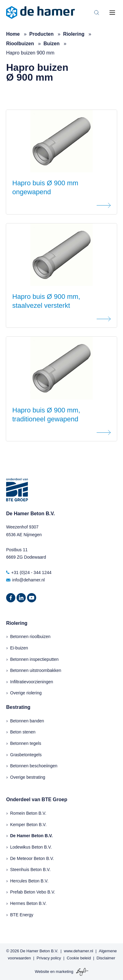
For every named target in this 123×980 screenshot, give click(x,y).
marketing (65, 972)
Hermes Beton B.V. (28, 903)
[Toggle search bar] (97, 13)
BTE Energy (22, 915)
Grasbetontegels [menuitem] (26, 755)
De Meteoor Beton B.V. (32, 858)
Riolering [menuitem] (17, 623)
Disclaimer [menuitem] (106, 958)
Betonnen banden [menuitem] (27, 721)
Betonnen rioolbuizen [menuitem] (30, 637)
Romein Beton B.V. (28, 813)
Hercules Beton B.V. (29, 881)
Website (42, 972)
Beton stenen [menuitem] (23, 732)
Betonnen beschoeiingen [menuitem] (34, 766)
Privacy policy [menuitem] (49, 958)
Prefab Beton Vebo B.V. (33, 892)
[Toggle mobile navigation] (112, 13)
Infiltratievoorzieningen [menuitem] (32, 682)
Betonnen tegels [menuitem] (26, 743)
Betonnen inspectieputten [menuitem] (34, 659)
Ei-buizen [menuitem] (19, 648)
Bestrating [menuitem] (18, 707)
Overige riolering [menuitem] (26, 693)
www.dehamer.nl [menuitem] (78, 951)
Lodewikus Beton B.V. (31, 847)
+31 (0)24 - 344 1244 (29, 572)
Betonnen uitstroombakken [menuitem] (36, 670)
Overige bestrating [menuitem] (28, 777)
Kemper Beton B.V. (28, 825)
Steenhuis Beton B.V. (30, 870)
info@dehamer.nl (25, 580)
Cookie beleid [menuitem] (79, 958)
